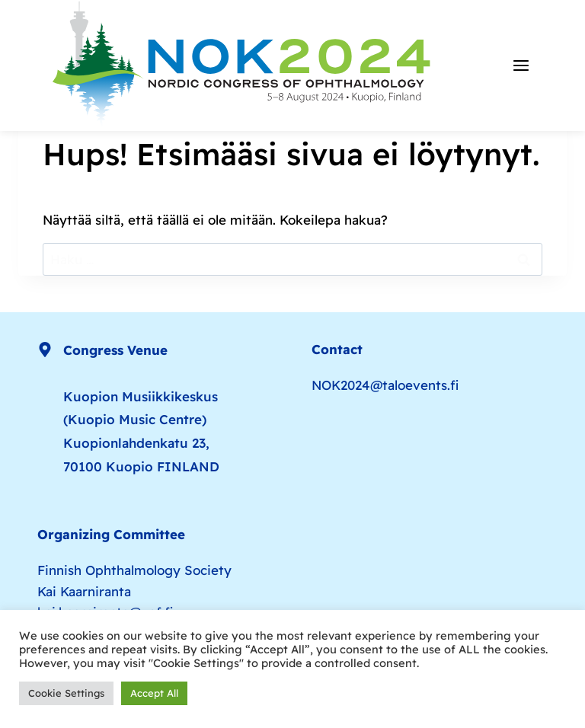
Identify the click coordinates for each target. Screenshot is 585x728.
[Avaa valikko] (521, 66)
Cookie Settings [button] (66, 693)
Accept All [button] (154, 693)
